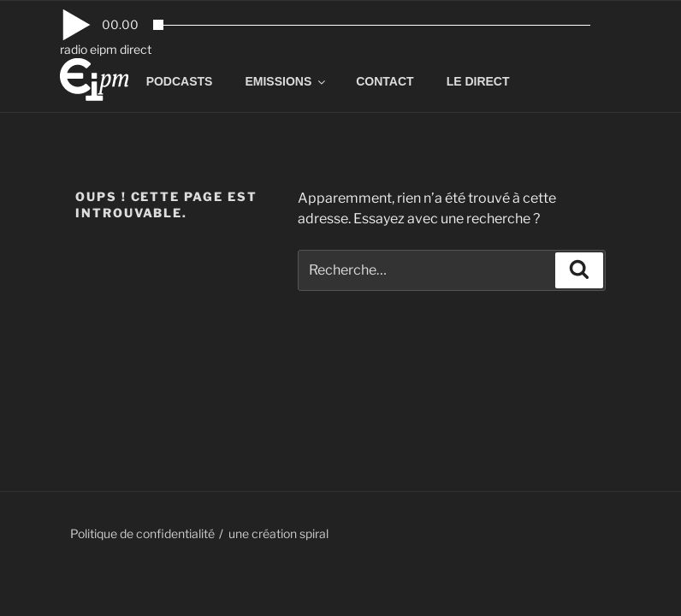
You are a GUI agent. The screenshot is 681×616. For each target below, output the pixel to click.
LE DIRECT (478, 81)
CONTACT (385, 81)
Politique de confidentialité (142, 533)
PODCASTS (180, 81)
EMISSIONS (286, 81)
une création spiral (278, 533)
